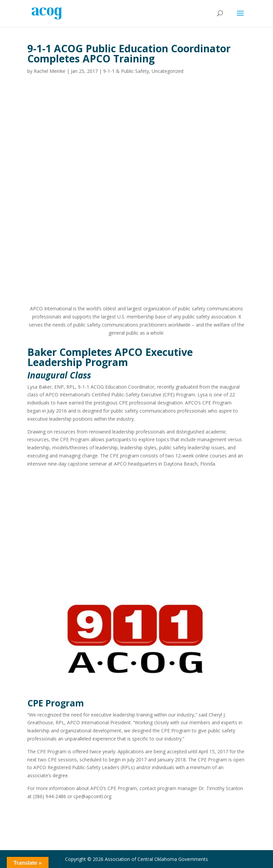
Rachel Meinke (50, 71)
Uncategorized (168, 71)
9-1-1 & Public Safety (126, 71)
